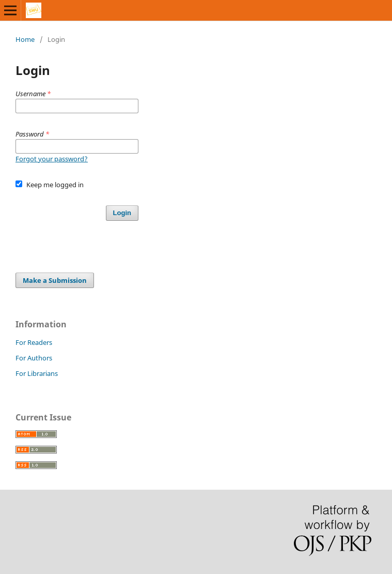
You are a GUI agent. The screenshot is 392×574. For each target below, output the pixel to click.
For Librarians (37, 373)
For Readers (34, 342)
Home (25, 39)
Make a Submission (55, 280)
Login (122, 213)
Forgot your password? (52, 159)
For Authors (34, 358)
